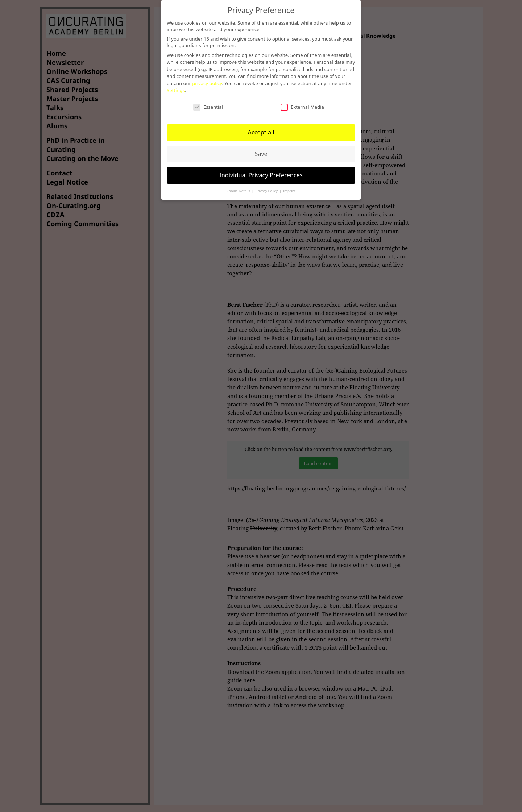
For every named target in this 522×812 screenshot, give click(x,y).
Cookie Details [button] (239, 191)
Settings (176, 90)
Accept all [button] (261, 132)
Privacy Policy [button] (267, 191)
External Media (302, 107)
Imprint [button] (289, 191)
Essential (208, 107)
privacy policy (207, 83)
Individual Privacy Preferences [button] (261, 175)
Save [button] (261, 154)
